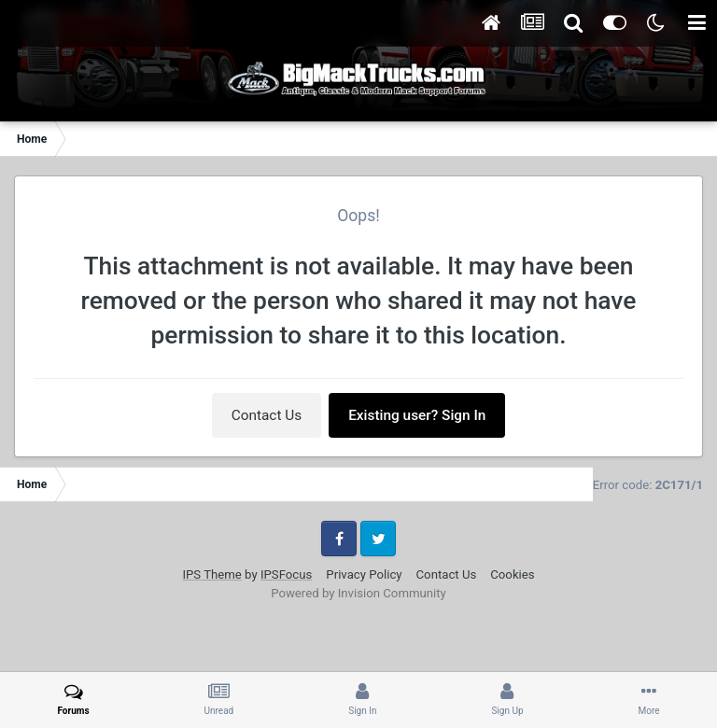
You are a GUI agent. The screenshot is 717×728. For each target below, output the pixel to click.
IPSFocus (286, 574)
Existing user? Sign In (417, 415)
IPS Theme (211, 574)
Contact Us (267, 415)
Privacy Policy (364, 574)
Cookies (512, 574)
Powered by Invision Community (358, 593)
